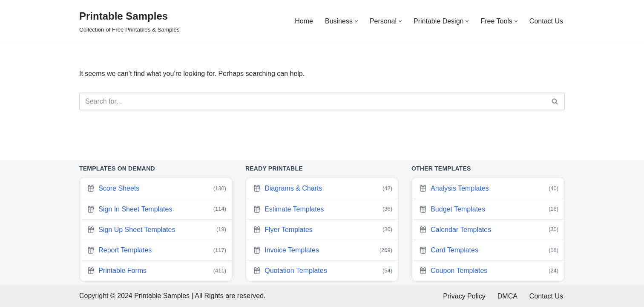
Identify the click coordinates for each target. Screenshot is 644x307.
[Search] (312, 101)
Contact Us (546, 21)
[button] (356, 21)
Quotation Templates (323, 271)
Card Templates (489, 250)
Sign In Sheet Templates (157, 209)
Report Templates (157, 250)
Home (304, 21)
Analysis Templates (489, 188)
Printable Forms (157, 271)
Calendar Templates (489, 229)
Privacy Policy (464, 296)
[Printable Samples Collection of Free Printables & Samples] (129, 21)
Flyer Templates (323, 229)
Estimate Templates (323, 209)
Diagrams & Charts (323, 188)
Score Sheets (157, 188)
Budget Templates (489, 209)
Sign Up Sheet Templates (157, 229)
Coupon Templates (489, 271)
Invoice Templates (323, 250)
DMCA (507, 296)
